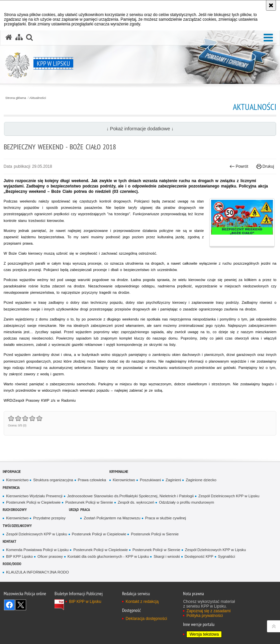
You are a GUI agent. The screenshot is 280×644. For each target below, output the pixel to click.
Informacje (12, 471)
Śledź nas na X (21, 605)
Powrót (239, 166)
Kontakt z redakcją (142, 602)
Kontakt (10, 541)
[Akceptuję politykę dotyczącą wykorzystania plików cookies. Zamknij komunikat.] (271, 5)
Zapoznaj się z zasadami (208, 611)
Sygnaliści (227, 556)
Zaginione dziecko (201, 480)
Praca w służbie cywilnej (166, 518)
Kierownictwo (17, 480)
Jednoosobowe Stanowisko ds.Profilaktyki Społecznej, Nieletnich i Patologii (130, 496)
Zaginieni (173, 480)
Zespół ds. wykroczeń (136, 502)
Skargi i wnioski (167, 556)
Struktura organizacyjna (53, 480)
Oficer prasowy (50, 556)
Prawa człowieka (92, 480)
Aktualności (38, 98)
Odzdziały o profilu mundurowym (186, 502)
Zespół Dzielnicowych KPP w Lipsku (229, 496)
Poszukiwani (150, 480)
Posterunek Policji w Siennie (89, 502)
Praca (85, 509)
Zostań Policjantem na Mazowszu (112, 518)
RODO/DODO (12, 564)
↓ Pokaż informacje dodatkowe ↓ (140, 129)
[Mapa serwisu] (19, 37)
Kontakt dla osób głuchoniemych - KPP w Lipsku (108, 556)
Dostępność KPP (199, 556)
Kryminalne (119, 471)
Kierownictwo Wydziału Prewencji (34, 496)
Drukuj (265, 166)
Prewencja (11, 487)
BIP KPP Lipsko (19, 556)
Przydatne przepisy (49, 518)
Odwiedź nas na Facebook (9, 605)
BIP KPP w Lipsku (85, 602)
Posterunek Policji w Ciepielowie (33, 502)
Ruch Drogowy (15, 509)
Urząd (74, 509)
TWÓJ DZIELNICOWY (17, 526)
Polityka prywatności (205, 616)
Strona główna (16, 98)
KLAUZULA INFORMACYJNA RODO (37, 572)
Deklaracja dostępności (146, 619)
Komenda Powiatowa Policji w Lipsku (37, 550)
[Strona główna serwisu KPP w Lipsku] (9, 37)
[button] (268, 38)
